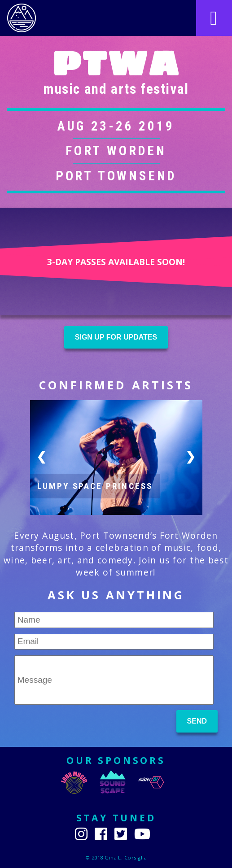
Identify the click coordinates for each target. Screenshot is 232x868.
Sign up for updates (116, 337)
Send (197, 721)
